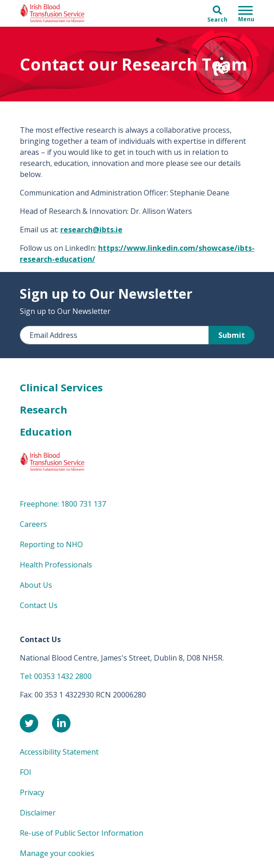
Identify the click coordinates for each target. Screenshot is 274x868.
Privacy (32, 792)
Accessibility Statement (59, 752)
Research (44, 409)
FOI (26, 772)
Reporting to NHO (51, 544)
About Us (36, 585)
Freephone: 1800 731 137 (63, 504)
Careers (33, 524)
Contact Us (39, 605)
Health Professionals (56, 565)
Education (46, 431)
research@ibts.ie (91, 230)
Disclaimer (38, 813)
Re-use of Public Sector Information (82, 833)
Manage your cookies (57, 853)
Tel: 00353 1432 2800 (56, 676)
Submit (232, 335)
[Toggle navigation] (246, 13)
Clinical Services (61, 387)
